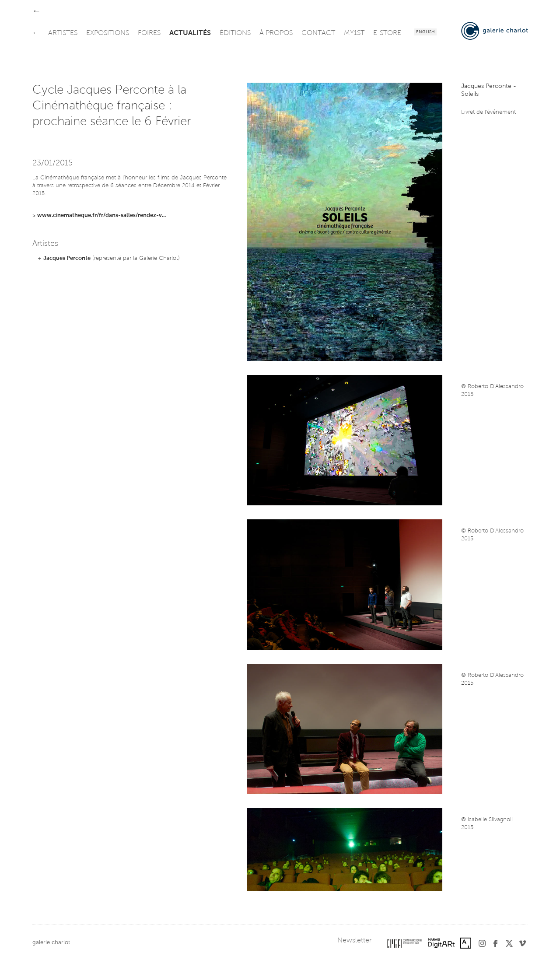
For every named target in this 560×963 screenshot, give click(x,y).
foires (149, 33)
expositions (108, 33)
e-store (387, 33)
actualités (190, 33)
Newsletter (354, 941)
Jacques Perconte (67, 258)
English (425, 32)
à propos (276, 33)
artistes (63, 33)
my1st (354, 33)
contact (318, 33)
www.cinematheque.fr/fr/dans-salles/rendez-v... (101, 215)
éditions (235, 33)
